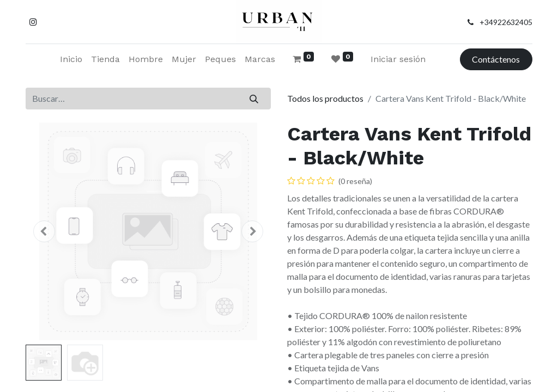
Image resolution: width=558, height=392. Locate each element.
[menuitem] (71, 59)
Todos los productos (325, 98)
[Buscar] (254, 99)
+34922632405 (506, 22)
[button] (44, 231)
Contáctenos (496, 59)
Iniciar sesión (398, 59)
